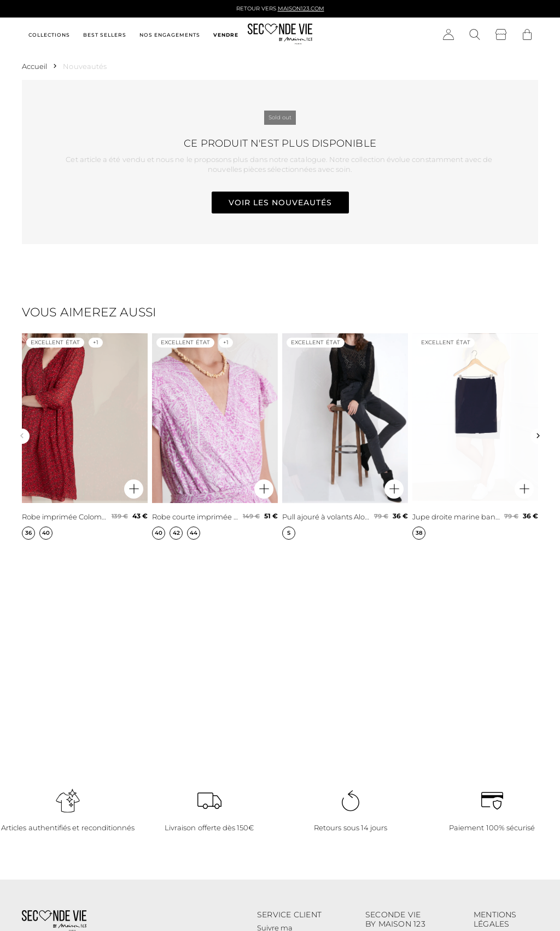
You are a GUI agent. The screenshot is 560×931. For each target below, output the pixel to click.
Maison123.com (301, 8)
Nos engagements (170, 35)
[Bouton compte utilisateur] (448, 35)
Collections (49, 35)
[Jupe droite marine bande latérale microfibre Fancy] (475, 436)
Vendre (226, 35)
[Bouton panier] (527, 35)
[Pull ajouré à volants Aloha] (345, 436)
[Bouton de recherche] (475, 35)
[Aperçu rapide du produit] (134, 489)
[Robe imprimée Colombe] (85, 436)
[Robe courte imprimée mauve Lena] (215, 436)
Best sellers (105, 35)
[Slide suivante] (538, 436)
